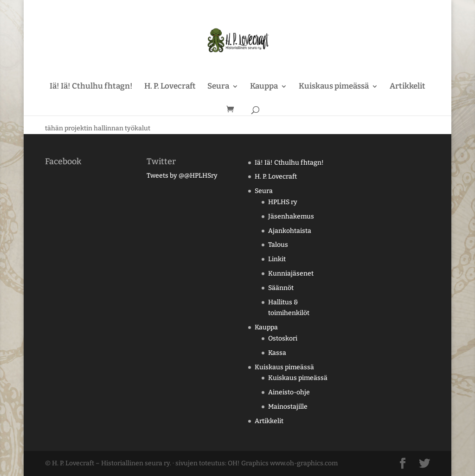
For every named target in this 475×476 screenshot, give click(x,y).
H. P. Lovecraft (170, 87)
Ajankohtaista (290, 231)
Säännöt (281, 288)
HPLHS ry (283, 202)
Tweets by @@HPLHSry (182, 176)
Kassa (277, 353)
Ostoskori (283, 338)
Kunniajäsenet (291, 273)
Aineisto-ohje (289, 392)
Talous (278, 245)
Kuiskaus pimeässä (334, 87)
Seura (218, 87)
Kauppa (264, 87)
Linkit (277, 259)
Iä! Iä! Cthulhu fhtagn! (91, 87)
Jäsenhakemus (291, 216)
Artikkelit (408, 87)
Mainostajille (288, 407)
